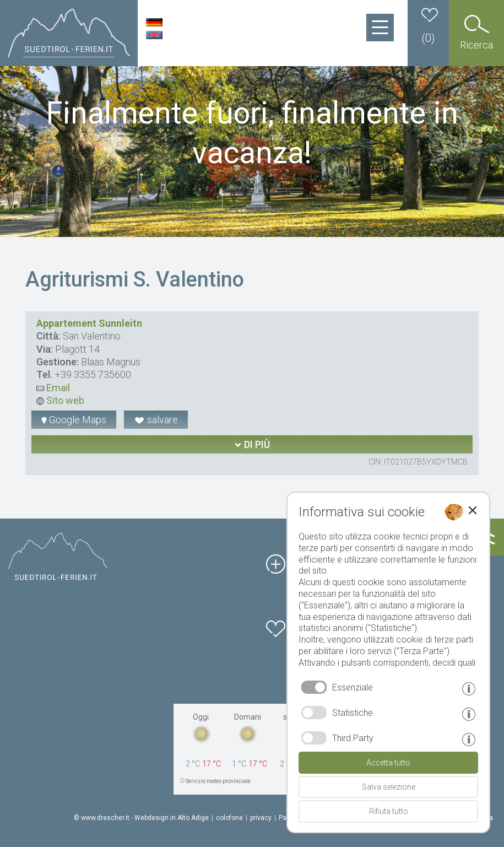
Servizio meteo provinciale (218, 781)
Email (53, 388)
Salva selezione (389, 787)
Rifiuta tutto (389, 811)
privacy (261, 818)
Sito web (60, 400)
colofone (229, 818)
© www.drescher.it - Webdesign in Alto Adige (141, 818)
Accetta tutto (388, 763)
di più (252, 444)
